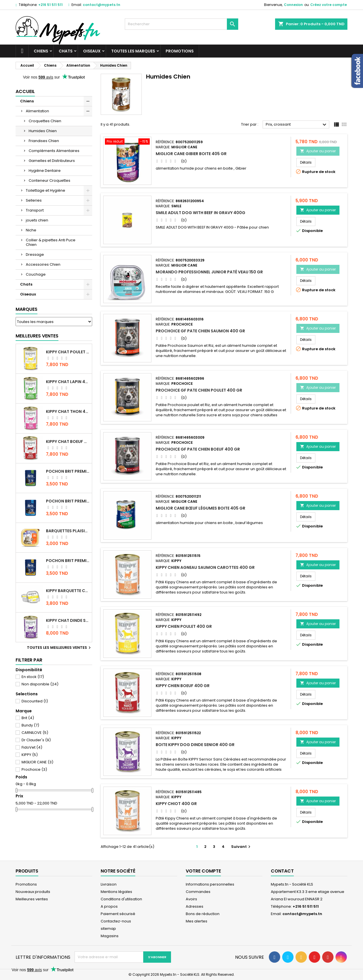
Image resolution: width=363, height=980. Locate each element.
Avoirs (191, 899)
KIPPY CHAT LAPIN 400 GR (68, 382)
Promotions (180, 51)
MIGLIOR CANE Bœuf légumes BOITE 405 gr (201, 508)
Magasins (110, 936)
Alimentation (37, 111)
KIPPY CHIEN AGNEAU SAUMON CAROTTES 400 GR (205, 567)
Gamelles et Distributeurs (52, 161)
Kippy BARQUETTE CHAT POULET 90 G (68, 591)
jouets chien (37, 220)
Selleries (34, 200)
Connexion (293, 5)
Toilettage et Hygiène (46, 190)
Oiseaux (92, 51)
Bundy (30, 725)
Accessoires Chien (43, 264)
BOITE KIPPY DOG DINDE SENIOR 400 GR (195, 745)
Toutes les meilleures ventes (60, 648)
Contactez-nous (116, 921)
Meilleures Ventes (37, 336)
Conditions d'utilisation (121, 899)
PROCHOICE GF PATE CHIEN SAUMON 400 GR (200, 331)
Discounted (35, 701)
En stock (33, 677)
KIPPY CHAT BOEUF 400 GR (68, 442)
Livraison (109, 884)
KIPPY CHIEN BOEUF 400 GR (183, 686)
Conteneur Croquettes (49, 180)
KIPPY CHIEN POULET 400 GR (184, 626)
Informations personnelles (210, 884)
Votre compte (203, 871)
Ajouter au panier (318, 151)
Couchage (36, 274)
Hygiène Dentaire (45, 171)
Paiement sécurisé (118, 914)
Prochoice (34, 769)
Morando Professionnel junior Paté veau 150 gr (209, 272)
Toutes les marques (133, 51)
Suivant (241, 847)
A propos (109, 906)
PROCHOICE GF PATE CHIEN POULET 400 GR (199, 390)
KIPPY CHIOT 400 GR (176, 804)
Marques (27, 309)
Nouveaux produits (33, 892)
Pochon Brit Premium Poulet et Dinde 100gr (68, 561)
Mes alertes (197, 921)
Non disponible (40, 684)
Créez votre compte (329, 5)
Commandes (198, 892)
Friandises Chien (44, 141)
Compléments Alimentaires (54, 151)
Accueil (25, 91)
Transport (35, 210)
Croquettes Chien (45, 121)
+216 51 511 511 (50, 5)
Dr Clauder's (36, 740)
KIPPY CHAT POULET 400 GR (68, 352)
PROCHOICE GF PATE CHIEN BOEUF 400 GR (198, 449)
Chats (66, 51)
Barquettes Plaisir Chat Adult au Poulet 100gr (68, 531)
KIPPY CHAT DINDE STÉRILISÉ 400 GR (68, 620)
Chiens (41, 51)
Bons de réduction (203, 914)
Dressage (35, 254)
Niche (31, 230)
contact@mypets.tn (102, 5)
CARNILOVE (35, 733)
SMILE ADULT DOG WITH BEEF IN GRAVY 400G (201, 213)
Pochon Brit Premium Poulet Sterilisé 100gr (68, 471)
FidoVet (32, 747)
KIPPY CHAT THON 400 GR (68, 411)
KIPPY (30, 755)
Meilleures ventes (32, 899)
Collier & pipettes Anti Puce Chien (51, 242)
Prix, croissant (297, 125)
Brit (28, 718)
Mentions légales (116, 892)
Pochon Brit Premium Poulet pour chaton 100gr (68, 501)
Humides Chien (43, 131)
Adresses (195, 906)
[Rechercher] (181, 24)
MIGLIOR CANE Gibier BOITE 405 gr (191, 154)
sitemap (108, 929)
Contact (282, 871)
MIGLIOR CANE (37, 762)
